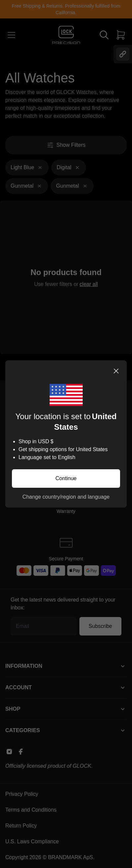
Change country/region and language (66, 497)
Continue (66, 478)
